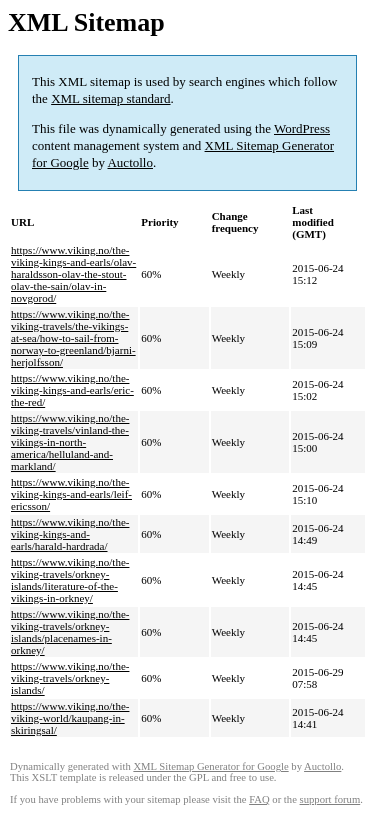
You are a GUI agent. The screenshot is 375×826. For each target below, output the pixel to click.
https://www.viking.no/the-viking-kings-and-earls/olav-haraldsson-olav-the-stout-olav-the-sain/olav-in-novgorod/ (73, 274)
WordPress (302, 128)
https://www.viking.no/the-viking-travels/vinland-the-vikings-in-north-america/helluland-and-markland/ (70, 442)
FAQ (259, 799)
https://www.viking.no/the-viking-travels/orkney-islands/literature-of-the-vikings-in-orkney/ (70, 580)
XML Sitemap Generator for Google (210, 766)
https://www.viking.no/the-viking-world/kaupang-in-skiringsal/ (70, 718)
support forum (330, 799)
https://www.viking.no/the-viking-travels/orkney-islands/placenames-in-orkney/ (70, 632)
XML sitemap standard (110, 98)
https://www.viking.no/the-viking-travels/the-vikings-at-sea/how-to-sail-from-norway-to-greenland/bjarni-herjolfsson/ (73, 338)
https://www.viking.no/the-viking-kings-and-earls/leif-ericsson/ (71, 494)
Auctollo (130, 162)
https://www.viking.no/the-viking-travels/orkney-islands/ (70, 678)
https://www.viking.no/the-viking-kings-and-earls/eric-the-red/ (72, 390)
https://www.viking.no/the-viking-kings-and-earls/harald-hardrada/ (70, 534)
